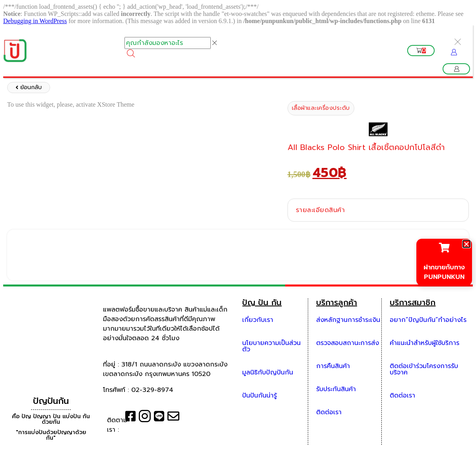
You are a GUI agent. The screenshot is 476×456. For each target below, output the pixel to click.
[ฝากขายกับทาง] (444, 247)
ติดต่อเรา (329, 412)
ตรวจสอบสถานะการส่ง (348, 343)
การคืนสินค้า (333, 366)
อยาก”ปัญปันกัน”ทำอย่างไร (428, 320)
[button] (456, 69)
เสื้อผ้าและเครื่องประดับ (321, 108)
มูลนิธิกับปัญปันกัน (268, 372)
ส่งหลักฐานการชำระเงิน (348, 320)
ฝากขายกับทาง (444, 267)
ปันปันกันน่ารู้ (259, 396)
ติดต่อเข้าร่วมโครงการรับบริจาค (424, 369)
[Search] (131, 53)
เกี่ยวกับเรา (258, 320)
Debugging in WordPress (35, 21)
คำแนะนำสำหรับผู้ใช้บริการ (425, 343)
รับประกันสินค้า (336, 389)
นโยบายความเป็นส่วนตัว (271, 346)
